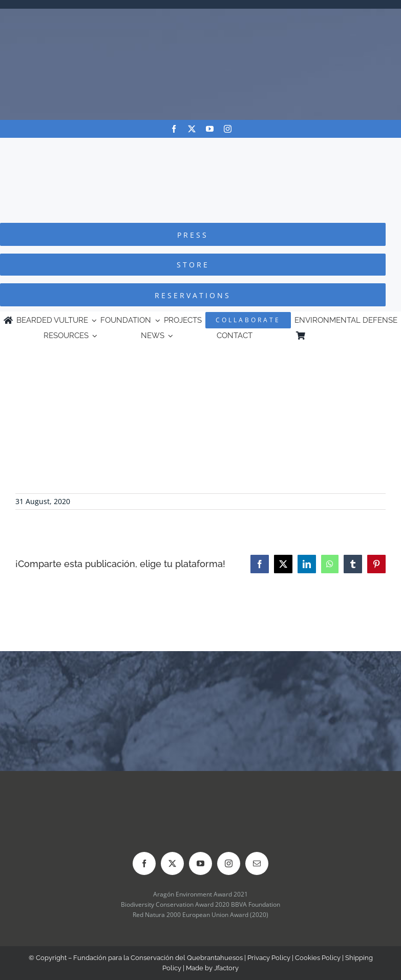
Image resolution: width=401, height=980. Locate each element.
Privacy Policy (269, 958)
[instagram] (228, 129)
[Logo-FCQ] (201, 147)
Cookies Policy (318, 958)
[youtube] (210, 129)
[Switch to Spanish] (353, 336)
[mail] (257, 863)
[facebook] (174, 129)
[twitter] (192, 129)
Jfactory (226, 968)
